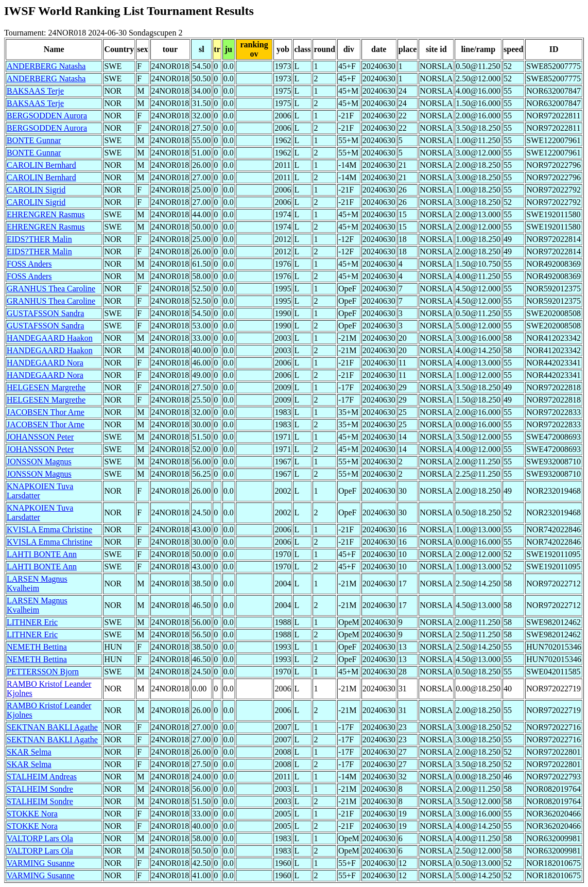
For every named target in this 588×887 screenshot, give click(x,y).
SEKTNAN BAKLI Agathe (52, 727)
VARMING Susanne (41, 863)
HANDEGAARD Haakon (50, 338)
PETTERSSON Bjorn (43, 672)
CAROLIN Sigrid (36, 190)
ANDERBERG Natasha (46, 66)
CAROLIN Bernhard (41, 165)
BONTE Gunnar (34, 140)
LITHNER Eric (32, 622)
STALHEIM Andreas (42, 777)
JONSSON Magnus (39, 462)
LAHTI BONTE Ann (42, 554)
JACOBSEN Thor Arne (46, 412)
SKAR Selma (29, 752)
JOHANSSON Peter (40, 437)
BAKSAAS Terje (35, 91)
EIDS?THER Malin (39, 239)
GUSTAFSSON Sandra (45, 313)
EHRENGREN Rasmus (46, 214)
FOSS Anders (29, 264)
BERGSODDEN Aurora (47, 116)
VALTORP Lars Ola (40, 838)
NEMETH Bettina (37, 647)
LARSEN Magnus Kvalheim (37, 584)
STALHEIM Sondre (40, 789)
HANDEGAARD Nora (45, 363)
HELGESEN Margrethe (46, 387)
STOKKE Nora (32, 814)
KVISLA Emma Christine (49, 529)
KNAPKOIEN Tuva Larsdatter (40, 491)
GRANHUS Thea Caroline (51, 289)
